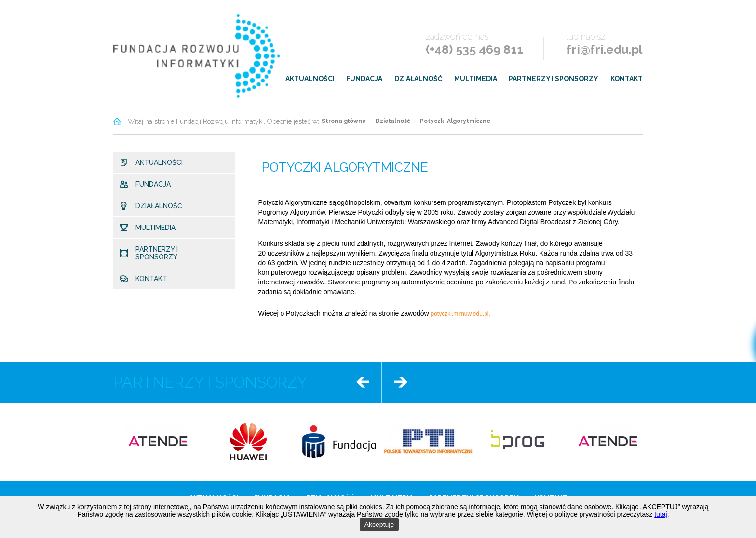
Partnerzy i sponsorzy (553, 79)
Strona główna (344, 121)
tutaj (661, 514)
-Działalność (391, 121)
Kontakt (627, 79)
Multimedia (476, 79)
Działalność (418, 79)
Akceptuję (379, 525)
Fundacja (364, 79)
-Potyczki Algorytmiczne (454, 121)
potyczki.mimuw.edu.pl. (461, 314)
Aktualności (310, 79)
